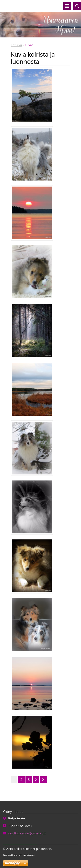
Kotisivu (16, 45)
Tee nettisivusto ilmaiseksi (19, 855)
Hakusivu (77, 6)
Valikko (67, 6)
